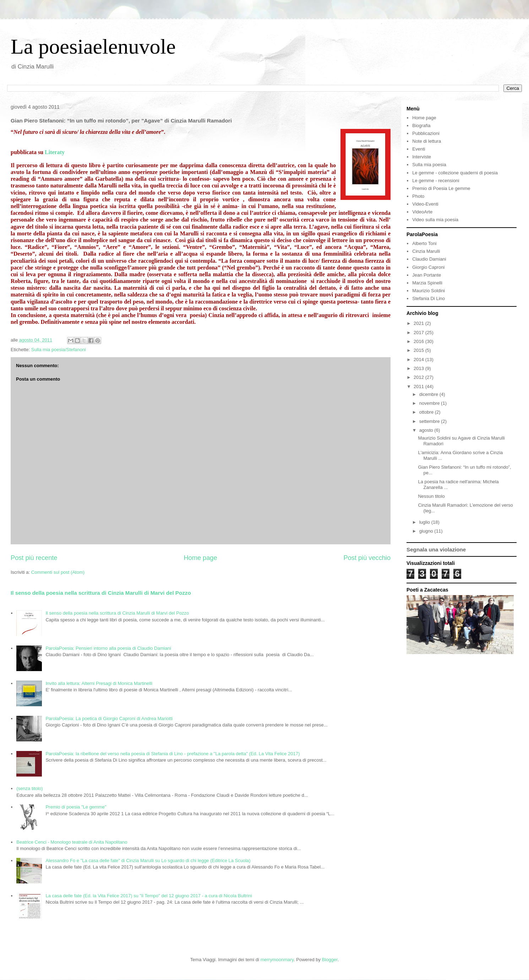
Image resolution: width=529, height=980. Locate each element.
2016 (419, 341)
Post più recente (34, 558)
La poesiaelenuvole (93, 47)
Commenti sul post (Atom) (58, 572)
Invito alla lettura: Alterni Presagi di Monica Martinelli (99, 683)
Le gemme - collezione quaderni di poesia (455, 173)
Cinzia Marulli (426, 251)
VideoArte (422, 212)
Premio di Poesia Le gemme (441, 188)
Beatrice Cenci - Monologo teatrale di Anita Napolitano (72, 842)
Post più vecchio (367, 558)
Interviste (422, 157)
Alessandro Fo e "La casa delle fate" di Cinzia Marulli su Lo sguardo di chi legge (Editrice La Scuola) (148, 861)
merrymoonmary (277, 960)
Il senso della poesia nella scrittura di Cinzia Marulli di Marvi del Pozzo (101, 593)
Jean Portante (427, 275)
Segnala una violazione (436, 549)
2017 (419, 333)
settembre (430, 421)
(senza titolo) (29, 788)
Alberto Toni (424, 243)
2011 (419, 386)
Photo (418, 196)
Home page (200, 558)
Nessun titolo (431, 496)
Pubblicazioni (426, 133)
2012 (419, 377)
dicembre (429, 394)
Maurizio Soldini (429, 291)
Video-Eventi (425, 204)
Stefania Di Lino (429, 298)
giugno (427, 531)
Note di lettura (427, 141)
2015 (419, 350)
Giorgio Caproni (428, 267)
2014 (419, 360)
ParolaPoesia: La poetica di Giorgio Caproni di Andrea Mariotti (109, 718)
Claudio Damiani (429, 259)
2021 (419, 323)
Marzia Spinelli (427, 283)
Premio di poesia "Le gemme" (76, 807)
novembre (430, 403)
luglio (425, 522)
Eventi (419, 149)
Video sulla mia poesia (435, 220)
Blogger (330, 960)
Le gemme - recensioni (436, 181)
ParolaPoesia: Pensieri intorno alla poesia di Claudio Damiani (108, 648)
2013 (419, 368)
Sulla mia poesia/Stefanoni (59, 350)
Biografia (421, 126)
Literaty (55, 152)
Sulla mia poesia (429, 165)
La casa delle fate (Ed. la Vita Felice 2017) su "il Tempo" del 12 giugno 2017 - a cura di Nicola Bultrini (149, 896)
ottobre (427, 412)
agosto (427, 430)
